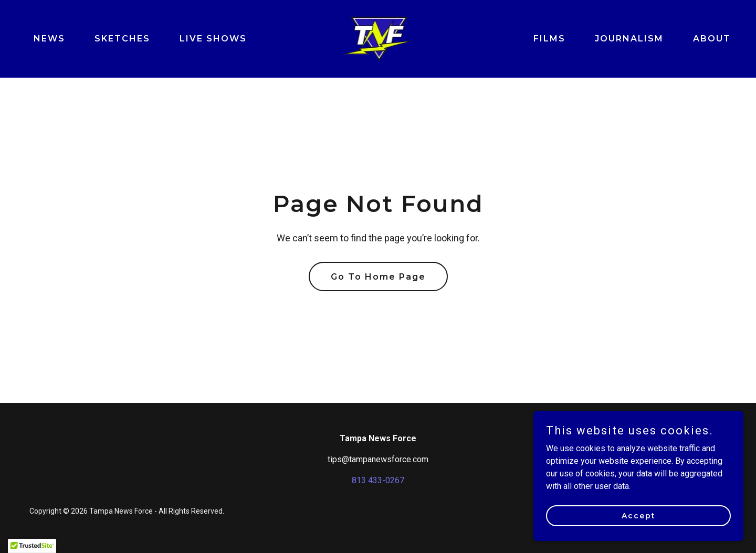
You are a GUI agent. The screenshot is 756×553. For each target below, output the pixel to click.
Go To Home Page (378, 277)
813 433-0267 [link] (378, 480)
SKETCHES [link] (122, 39)
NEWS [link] (49, 39)
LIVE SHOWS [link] (213, 39)
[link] (378, 38)
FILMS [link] (549, 39)
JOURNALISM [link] (629, 39)
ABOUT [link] (712, 39)
